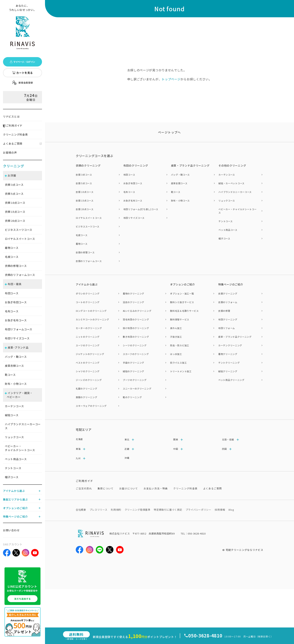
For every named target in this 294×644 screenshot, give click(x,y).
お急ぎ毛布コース (16, 320)
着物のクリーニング (133, 293)
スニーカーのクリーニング (137, 388)
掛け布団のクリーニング (136, 328)
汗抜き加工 (176, 337)
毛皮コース (12, 257)
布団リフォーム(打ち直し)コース (141, 209)
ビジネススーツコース (19, 230)
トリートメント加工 (181, 371)
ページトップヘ (169, 132)
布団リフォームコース (19, 329)
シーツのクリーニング (135, 345)
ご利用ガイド (13, 125)
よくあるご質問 (13, 143)
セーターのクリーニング (89, 328)
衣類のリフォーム (228, 302)
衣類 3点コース (84, 175)
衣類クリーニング (228, 293)
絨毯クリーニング (228, 371)
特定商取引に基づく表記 (168, 510)
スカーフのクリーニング (136, 354)
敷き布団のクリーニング (136, 337)
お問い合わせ (11, 530)
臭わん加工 (176, 328)
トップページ (171, 79)
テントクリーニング (229, 363)
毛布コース (12, 311)
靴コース (10, 375)
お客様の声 (10, 153)
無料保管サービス (180, 319)
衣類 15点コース (85, 200)
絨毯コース (12, 415)
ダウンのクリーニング (88, 293)
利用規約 (116, 510)
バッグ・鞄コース (16, 357)
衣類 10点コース (85, 192)
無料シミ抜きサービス (182, 302)
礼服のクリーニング (86, 388)
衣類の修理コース (16, 266)
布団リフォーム (227, 328)
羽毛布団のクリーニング (136, 319)
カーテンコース (14, 406)
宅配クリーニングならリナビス (244, 550)
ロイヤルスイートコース (20, 239)
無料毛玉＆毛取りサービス (184, 311)
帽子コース (12, 477)
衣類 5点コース (84, 183)
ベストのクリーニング (88, 363)
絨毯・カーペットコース (231, 183)
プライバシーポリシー (198, 510)
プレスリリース (99, 510)
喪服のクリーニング (86, 397)
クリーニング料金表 (15, 134)
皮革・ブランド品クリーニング (235, 337)
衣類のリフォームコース (20, 275)
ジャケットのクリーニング (90, 354)
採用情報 (220, 510)
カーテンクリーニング (230, 345)
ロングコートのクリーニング (91, 311)
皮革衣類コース (14, 366)
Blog (231, 510)
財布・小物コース (16, 384)
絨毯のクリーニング (133, 371)
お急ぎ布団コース (16, 302)
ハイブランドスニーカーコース (23, 426)
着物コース (12, 248)
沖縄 (127, 458)
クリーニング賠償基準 (138, 510)
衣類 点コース (14, 185)
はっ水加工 (176, 354)
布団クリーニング (228, 319)
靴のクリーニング (132, 397)
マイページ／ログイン (22, 62)
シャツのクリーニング (88, 371)
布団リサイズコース (17, 338)
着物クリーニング (228, 354)
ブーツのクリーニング (135, 380)
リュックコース (14, 437)
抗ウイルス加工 (178, 363)
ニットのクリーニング (88, 337)
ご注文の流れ (84, 488)
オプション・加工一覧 (182, 293)
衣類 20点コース (85, 209)
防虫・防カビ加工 (180, 345)
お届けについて (129, 488)
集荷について (106, 488)
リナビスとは (11, 116)
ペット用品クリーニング (231, 380)
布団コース (12, 293)
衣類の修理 (224, 311)
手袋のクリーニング (133, 363)
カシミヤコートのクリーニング (92, 319)
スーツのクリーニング (88, 345)
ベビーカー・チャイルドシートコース (20, 448)
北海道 (79, 439)
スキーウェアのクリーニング (91, 406)
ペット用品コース (16, 459)
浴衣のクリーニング (133, 302)
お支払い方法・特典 (156, 488)
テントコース (13, 468)
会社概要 (81, 510)
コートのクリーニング (88, 302)
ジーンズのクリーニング (89, 380)
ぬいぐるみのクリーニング (137, 311)
